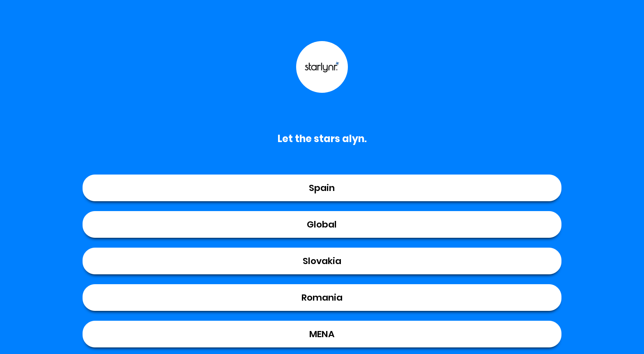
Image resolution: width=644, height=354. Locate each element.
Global (322, 224)
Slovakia (322, 261)
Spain (322, 188)
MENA (322, 334)
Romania (322, 298)
